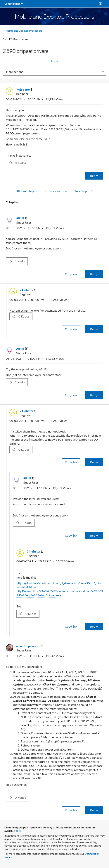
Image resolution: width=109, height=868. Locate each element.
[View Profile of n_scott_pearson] (30, 646)
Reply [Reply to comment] (94, 274)
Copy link (71, 274)
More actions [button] (15, 72)
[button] (102, 91)
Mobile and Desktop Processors (24, 30)
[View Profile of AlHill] (22, 218)
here (18, 831)
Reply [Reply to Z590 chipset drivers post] (94, 176)
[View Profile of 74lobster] (24, 90)
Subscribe (54, 61)
